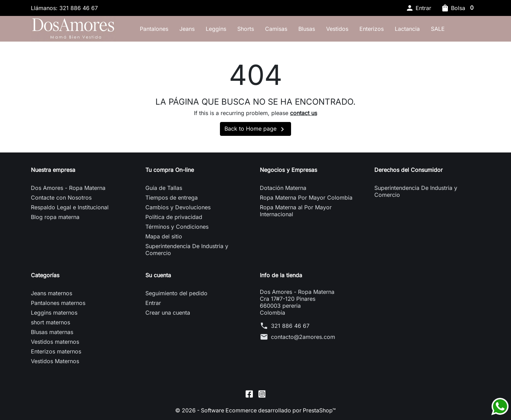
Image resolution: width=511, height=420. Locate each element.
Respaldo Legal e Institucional (70, 208)
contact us (304, 114)
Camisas (278, 29)
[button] (418, 8)
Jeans (189, 29)
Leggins (218, 29)
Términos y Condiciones (177, 227)
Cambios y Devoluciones (178, 208)
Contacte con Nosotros (61, 198)
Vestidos (339, 29)
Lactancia (409, 29)
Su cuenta (158, 276)
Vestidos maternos (55, 342)
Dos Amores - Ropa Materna (68, 189)
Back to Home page (255, 130)
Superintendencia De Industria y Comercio (187, 250)
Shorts (248, 29)
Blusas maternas (52, 333)
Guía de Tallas (164, 189)
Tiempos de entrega (172, 198)
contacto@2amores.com (303, 338)
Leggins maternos (54, 313)
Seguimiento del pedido (176, 294)
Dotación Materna (283, 189)
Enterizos (374, 29)
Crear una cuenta (168, 313)
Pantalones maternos (58, 304)
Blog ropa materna (55, 218)
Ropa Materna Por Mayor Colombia (306, 198)
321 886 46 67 (290, 326)
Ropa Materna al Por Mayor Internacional (296, 211)
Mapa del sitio (164, 237)
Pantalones (156, 29)
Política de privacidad (174, 218)
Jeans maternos (52, 294)
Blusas (309, 29)
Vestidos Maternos (55, 362)
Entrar (153, 304)
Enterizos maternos (56, 352)
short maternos (50, 323)
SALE (440, 29)
